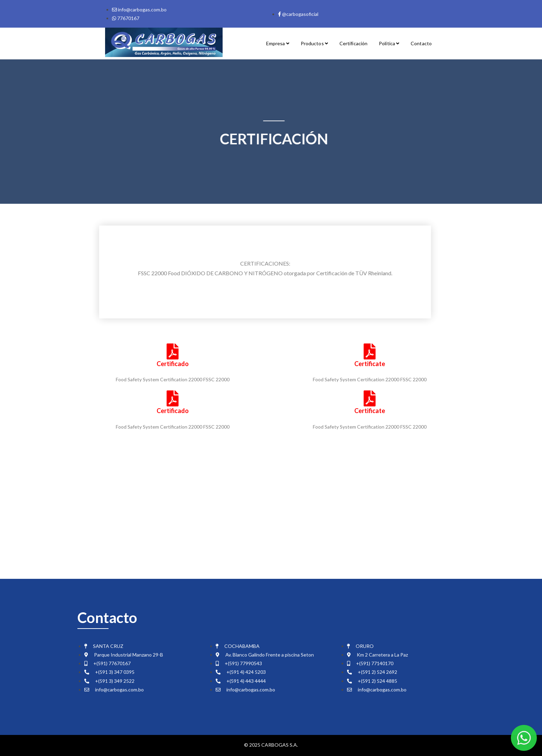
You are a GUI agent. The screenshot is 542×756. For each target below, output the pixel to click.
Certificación (353, 43)
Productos (314, 43)
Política (389, 43)
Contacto (421, 43)
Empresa (278, 43)
